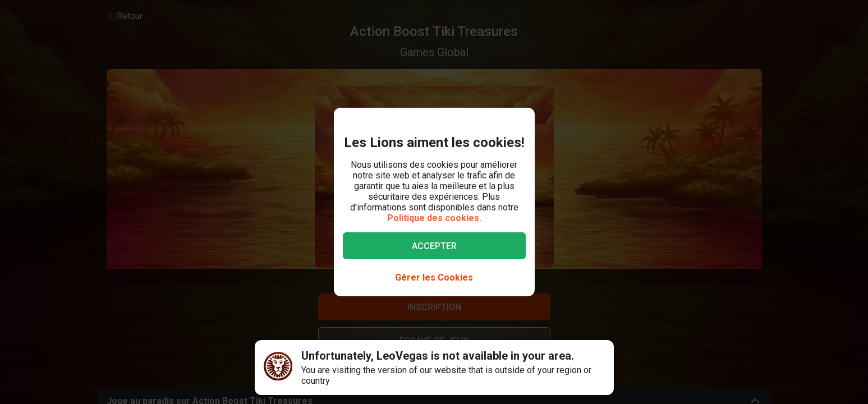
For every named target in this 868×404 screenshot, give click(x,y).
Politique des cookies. (434, 218)
